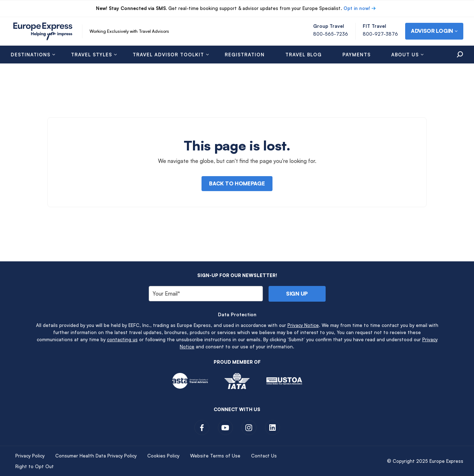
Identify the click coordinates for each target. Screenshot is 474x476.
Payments (356, 55)
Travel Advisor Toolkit (168, 55)
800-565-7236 (331, 34)
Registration (245, 55)
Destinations (30, 55)
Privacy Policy (30, 456)
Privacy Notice (303, 325)
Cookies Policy (163, 456)
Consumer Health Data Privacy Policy (96, 456)
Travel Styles (91, 55)
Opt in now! (357, 8)
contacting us (122, 339)
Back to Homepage (237, 183)
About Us (405, 55)
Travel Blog (304, 55)
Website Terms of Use (215, 456)
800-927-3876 (380, 34)
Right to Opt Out (35, 466)
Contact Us (264, 456)
